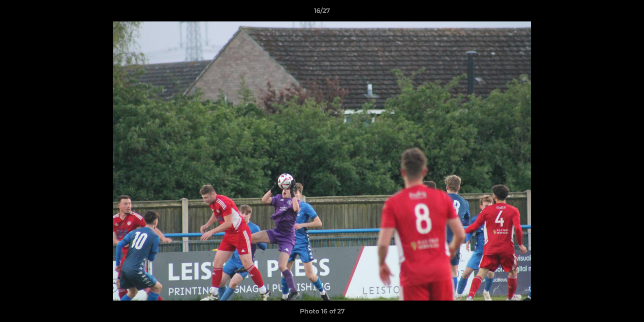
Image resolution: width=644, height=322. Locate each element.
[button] (628, 13)
